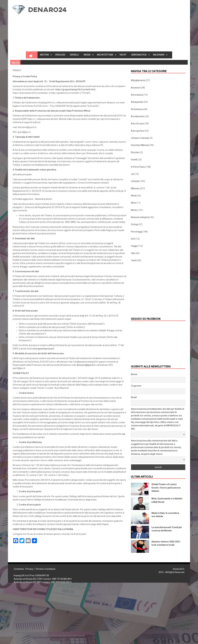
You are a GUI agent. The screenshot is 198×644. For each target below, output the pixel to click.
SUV (133, 239)
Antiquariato (137, 102)
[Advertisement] (119, 27)
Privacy (30, 569)
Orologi (134, 224)
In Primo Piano (138, 167)
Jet (133, 174)
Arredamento (138, 116)
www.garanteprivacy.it (43, 349)
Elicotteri (135, 152)
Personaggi (137, 232)
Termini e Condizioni (45, 569)
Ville (133, 253)
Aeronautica (137, 95)
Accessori (136, 88)
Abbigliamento (138, 80)
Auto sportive (138, 131)
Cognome (136, 386)
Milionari (135, 188)
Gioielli (134, 160)
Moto (133, 203)
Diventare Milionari (140, 145)
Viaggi (134, 246)
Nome (134, 374)
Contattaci (19, 569)
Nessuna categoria (140, 217)
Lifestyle (135, 181)
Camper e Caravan (140, 138)
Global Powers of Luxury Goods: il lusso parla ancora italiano (166, 488)
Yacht (134, 260)
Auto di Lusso (138, 124)
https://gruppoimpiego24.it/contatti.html (75, 89)
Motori (134, 210)
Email (134, 397)
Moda (134, 196)
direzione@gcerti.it (86, 365)
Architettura (137, 109)
